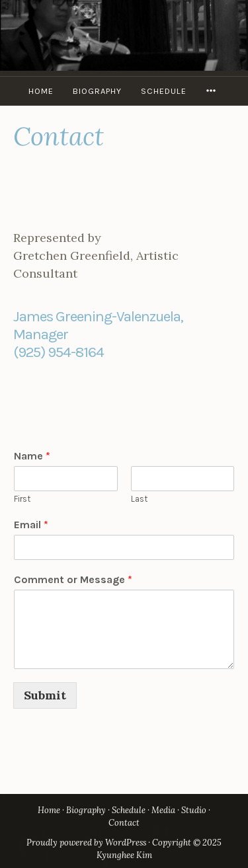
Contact (124, 823)
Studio (194, 810)
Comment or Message (73, 579)
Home (41, 91)
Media (163, 810)
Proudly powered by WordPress (86, 843)
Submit (45, 695)
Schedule (164, 91)
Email (31, 525)
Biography (97, 91)
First (22, 499)
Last (139, 499)
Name (32, 456)
